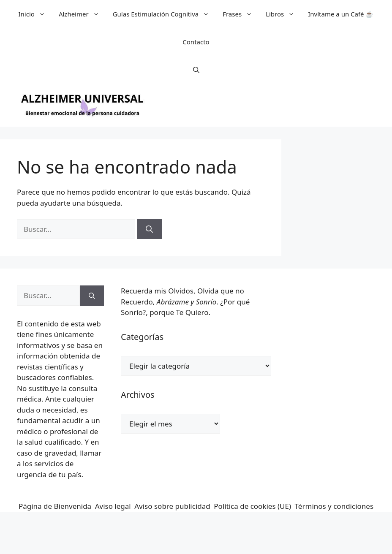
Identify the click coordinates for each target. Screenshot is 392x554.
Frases (241, 14)
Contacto (196, 42)
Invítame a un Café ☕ (341, 14)
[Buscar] (149, 229)
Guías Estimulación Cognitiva (165, 14)
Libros (283, 14)
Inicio (35, 14)
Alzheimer (82, 14)
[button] (196, 70)
